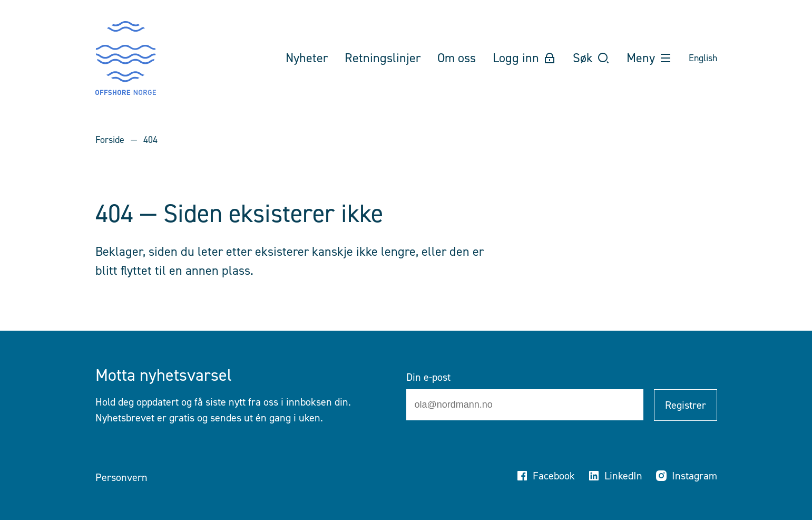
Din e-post (428, 377)
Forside (110, 140)
